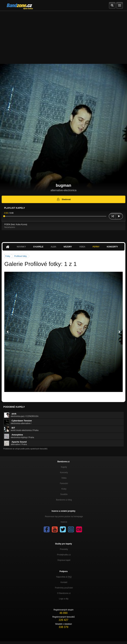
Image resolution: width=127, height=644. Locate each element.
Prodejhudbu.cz (64, 555)
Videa (82, 247)
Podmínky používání (64, 588)
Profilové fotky (20, 256)
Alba (53, 247)
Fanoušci (64, 483)
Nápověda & (64, 577)
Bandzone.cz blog (64, 500)
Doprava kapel (64, 560)
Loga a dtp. (64, 599)
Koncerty (112, 247)
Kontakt (64, 582)
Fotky (96, 247)
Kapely (64, 467)
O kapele (38, 247)
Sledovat (64, 199)
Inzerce (64, 522)
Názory (68, 247)
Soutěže (64, 494)
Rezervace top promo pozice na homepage (64, 516)
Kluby (64, 489)
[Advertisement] (63, 36)
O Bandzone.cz (64, 593)
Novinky (21, 247)
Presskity (64, 549)
